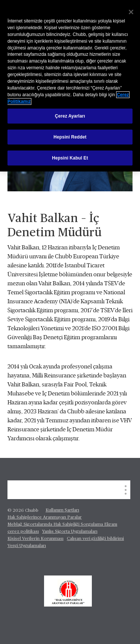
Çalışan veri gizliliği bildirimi (95, 539)
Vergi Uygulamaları (27, 546)
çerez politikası (23, 532)
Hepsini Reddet (70, 137)
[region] (70, 86)
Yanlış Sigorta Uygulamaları (70, 532)
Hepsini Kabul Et (70, 158)
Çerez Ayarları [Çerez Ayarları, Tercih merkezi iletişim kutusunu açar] (70, 116)
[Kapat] (131, 12)
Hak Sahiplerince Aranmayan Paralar (45, 517)
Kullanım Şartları (62, 510)
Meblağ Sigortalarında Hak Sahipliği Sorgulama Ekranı (62, 525)
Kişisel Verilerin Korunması (35, 539)
